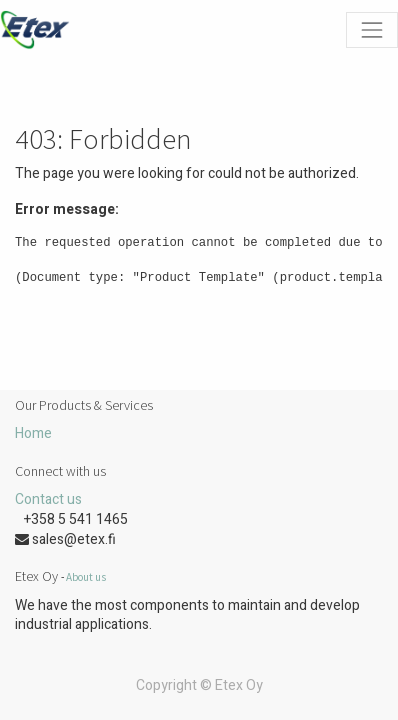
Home (33, 433)
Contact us (48, 499)
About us (86, 577)
